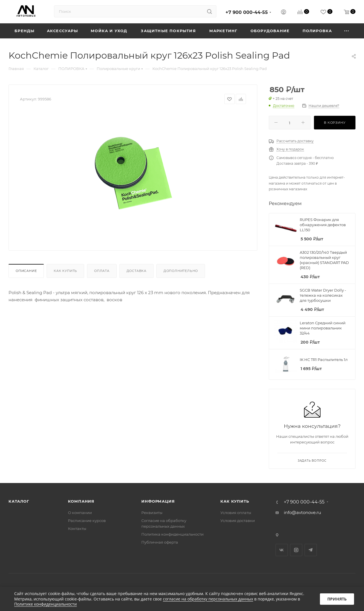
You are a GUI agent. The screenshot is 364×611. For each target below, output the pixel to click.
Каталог (19, 501)
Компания (81, 501)
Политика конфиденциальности (172, 534)
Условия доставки (238, 521)
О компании (80, 513)
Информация (158, 501)
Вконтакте (282, 550)
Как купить (65, 271)
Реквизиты (152, 513)
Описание (26, 271)
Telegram (311, 550)
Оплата (102, 271)
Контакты (77, 529)
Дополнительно (181, 271)
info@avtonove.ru (302, 512)
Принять (337, 599)
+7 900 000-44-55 (247, 12)
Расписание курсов (87, 521)
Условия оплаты (236, 513)
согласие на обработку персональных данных (208, 599)
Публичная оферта (160, 542)
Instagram (296, 550)
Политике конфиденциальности (45, 604)
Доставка (136, 271)
